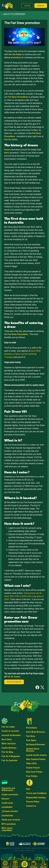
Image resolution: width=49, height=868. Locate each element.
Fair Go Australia (9, 760)
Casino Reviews (9, 748)
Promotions (32, 728)
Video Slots (31, 763)
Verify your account (11, 820)
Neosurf (5, 799)
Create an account (10, 731)
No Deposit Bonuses (36, 744)
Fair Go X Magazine (11, 756)
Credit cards (7, 803)
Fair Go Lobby (8, 727)
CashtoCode (7, 816)
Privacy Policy (33, 802)
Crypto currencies (10, 795)
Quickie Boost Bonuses (33, 750)
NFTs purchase (9, 824)
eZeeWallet (7, 807)
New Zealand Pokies (36, 759)
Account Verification (11, 735)
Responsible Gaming (36, 798)
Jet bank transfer (10, 811)
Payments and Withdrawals (8, 789)
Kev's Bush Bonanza (36, 732)
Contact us (31, 806)
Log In (27, 6)
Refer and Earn (9, 744)
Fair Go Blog (7, 752)
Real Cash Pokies (34, 772)
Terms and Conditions (36, 793)
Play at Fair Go (14, 682)
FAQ (28, 789)
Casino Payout (33, 768)
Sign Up (41, 6)
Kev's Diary (7, 739)
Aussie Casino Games (36, 755)
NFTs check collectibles (7, 829)
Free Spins (31, 740)
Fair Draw (31, 736)
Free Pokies (32, 776)
